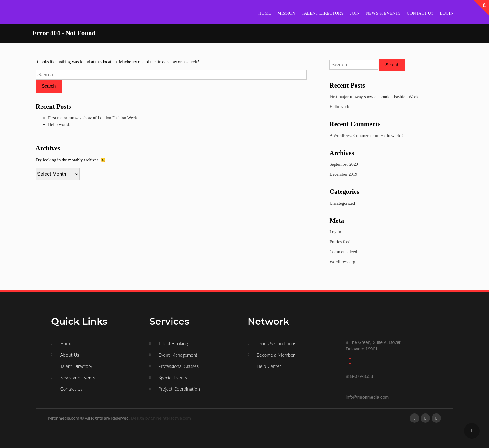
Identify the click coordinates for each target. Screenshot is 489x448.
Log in (335, 232)
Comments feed (343, 252)
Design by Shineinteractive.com (161, 418)
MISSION (287, 13)
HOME (265, 13)
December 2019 (343, 174)
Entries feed (340, 242)
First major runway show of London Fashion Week (92, 118)
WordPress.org (342, 262)
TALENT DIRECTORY (323, 13)
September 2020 (344, 164)
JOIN (355, 13)
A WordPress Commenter (352, 136)
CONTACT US (420, 13)
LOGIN (447, 13)
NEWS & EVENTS (383, 13)
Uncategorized (342, 203)
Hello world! (59, 124)
